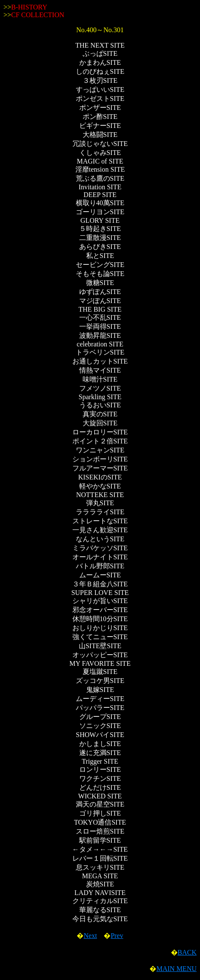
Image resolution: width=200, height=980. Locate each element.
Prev (117, 936)
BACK (187, 952)
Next (90, 936)
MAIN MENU (176, 969)
